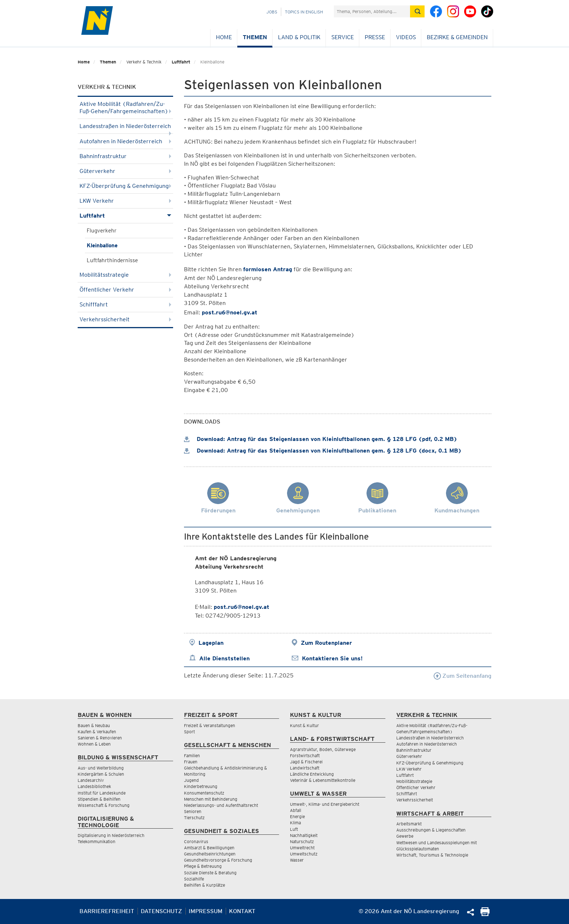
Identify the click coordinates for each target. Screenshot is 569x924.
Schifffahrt (125, 304)
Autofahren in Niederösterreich (125, 141)
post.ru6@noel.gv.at (230, 312)
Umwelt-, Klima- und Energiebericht (325, 804)
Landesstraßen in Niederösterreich (125, 128)
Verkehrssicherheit (125, 319)
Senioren (193, 811)
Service (343, 37)
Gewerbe (405, 836)
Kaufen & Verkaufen (97, 732)
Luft (294, 829)
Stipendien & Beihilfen (99, 799)
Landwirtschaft (305, 768)
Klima (295, 823)
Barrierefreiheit (107, 911)
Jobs (272, 12)
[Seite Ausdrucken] (485, 914)
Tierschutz (194, 818)
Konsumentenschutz (204, 793)
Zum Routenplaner (326, 643)
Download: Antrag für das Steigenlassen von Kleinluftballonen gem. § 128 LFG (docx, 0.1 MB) (323, 451)
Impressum (206, 911)
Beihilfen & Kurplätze (204, 885)
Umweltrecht (302, 848)
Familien (192, 756)
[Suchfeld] (372, 11)
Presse (375, 37)
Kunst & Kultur (304, 725)
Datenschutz (161, 911)
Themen (255, 37)
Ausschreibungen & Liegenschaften (431, 830)
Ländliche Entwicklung (312, 774)
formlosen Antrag (268, 269)
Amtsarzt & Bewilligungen (209, 848)
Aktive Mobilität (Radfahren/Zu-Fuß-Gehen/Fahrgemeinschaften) (125, 108)
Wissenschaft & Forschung (104, 805)
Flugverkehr (102, 231)
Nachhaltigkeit (304, 835)
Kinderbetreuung (201, 786)
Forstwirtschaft (305, 756)
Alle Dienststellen (224, 658)
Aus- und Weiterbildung (101, 768)
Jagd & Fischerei (306, 762)
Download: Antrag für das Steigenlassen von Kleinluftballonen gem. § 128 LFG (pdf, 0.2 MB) (321, 439)
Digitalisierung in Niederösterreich (111, 835)
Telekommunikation (97, 841)
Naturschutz (302, 841)
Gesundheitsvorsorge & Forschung (218, 860)
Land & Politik (299, 37)
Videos (406, 37)
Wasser (297, 860)
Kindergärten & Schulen (101, 774)
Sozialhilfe (194, 879)
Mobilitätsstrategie (125, 275)
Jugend (191, 780)
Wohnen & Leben (94, 744)
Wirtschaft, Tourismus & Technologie (432, 855)
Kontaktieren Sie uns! (332, 658)
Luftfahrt (181, 62)
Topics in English (304, 12)
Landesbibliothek (94, 786)
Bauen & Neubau (94, 725)
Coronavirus (196, 841)
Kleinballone (102, 246)
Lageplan (211, 643)
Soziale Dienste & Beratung (210, 873)
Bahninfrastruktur (125, 156)
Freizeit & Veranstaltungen (210, 725)
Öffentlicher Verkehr (125, 290)
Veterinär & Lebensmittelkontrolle (323, 780)
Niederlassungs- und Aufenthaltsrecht (221, 805)
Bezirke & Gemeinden (457, 37)
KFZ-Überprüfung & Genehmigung (125, 186)
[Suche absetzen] (417, 11)
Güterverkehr (125, 171)
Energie (297, 816)
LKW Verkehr (125, 201)
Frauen (191, 762)
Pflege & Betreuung (203, 866)
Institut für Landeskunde (102, 793)
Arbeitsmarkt (409, 824)
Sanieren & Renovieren (100, 738)
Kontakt (242, 911)
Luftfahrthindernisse (112, 260)
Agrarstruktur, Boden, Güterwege (323, 749)
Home (224, 37)
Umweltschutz (304, 854)
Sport (189, 732)
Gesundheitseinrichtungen (210, 854)
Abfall (296, 810)
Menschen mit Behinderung (211, 799)
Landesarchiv (91, 780)
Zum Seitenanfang (462, 676)
